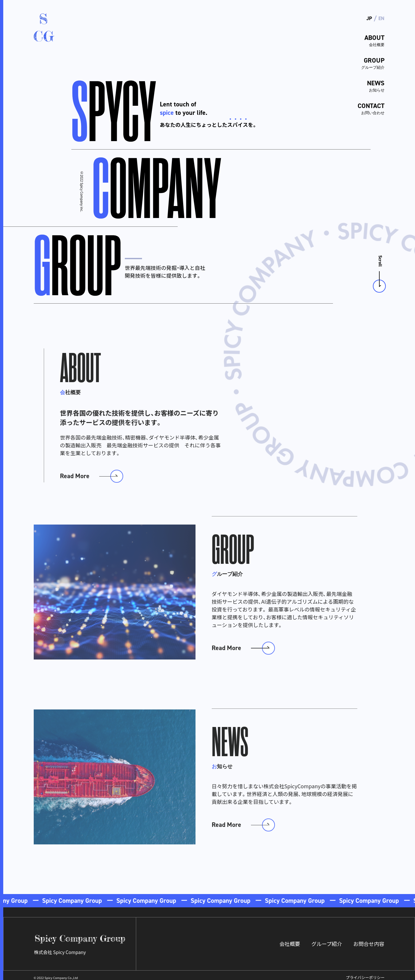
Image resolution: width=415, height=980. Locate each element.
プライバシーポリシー (365, 973)
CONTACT (366, 106)
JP (369, 18)
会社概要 (289, 940)
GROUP (366, 62)
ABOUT (366, 40)
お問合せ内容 (369, 940)
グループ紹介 (326, 940)
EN (381, 18)
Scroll (380, 256)
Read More (75, 471)
